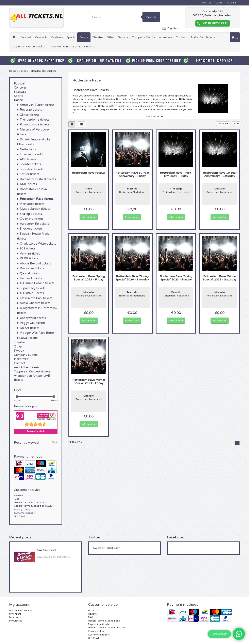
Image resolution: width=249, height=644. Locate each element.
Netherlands (28, 149)
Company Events (143, 37)
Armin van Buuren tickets (37, 105)
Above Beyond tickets (35, 264)
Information (89, 217)
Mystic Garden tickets (35, 209)
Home (13, 71)
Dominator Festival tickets (38, 179)
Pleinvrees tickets (32, 204)
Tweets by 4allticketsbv (106, 548)
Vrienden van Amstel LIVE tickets (73, 47)
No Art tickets (30, 328)
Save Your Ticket (46, 550)
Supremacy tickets (33, 288)
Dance (84, 37)
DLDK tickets (29, 258)
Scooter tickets (30, 164)
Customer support (25, 513)
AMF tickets (28, 184)
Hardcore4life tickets (34, 224)
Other (110, 37)
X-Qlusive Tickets (32, 293)
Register (231, 3)
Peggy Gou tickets (33, 323)
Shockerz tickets (31, 229)
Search (151, 17)
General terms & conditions (30, 502)
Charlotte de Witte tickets (38, 244)
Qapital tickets (30, 273)
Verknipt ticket (30, 254)
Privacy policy (22, 509)
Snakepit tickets (31, 214)
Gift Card (19, 516)
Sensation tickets (32, 169)
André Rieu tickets (203, 37)
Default (223, 124)
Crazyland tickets (32, 219)
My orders (15, 614)
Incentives (165, 37)
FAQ (16, 499)
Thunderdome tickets (35, 120)
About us (93, 610)
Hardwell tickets (31, 278)
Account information (21, 610)
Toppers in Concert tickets (29, 47)
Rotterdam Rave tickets (42, 71)
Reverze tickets (31, 110)
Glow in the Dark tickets (36, 298)
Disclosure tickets (32, 268)
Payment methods (98, 624)
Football (26, 37)
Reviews (19, 495)
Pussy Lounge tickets (35, 125)
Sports (71, 37)
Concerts (41, 37)
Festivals (57, 37)
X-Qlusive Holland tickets (37, 283)
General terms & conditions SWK (33, 506)
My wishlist (15, 621)
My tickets (15, 617)
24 (236, 124)
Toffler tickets (30, 174)
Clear (55, 442)
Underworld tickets (33, 318)
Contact (207, 3)
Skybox (123, 37)
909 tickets (28, 249)
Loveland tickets (31, 154)
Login (219, 3)
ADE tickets (28, 159)
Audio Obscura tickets (35, 303)
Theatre (98, 37)
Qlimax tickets (30, 115)
